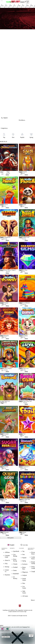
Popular (24, 558)
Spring (24, 561)
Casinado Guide (7, 556)
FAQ (6, 564)
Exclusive (25, 564)
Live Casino (24, 587)
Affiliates (7, 552)
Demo (7, 175)
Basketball (16, 574)
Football (15, 567)
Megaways (25, 572)
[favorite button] (16, 145)
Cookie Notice (5, 635)
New (24, 554)
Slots (24, 583)
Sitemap (7, 567)
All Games (25, 596)
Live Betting (15, 555)
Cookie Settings (6, 637)
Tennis (15, 570)
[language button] (11, 545)
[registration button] (5, 601)
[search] (9, 118)
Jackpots (25, 575)
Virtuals (15, 564)
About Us (7, 560)
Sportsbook (16, 551)
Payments (7, 575)
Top (23, 551)
